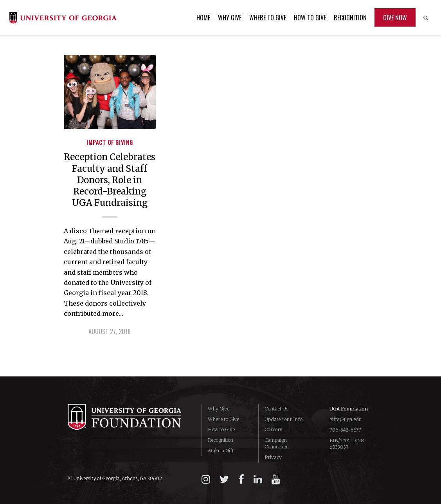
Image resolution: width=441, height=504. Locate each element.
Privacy (273, 457)
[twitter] (224, 479)
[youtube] (276, 479)
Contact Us (276, 409)
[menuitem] (203, 18)
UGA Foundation (349, 409)
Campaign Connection (277, 443)
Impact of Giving (110, 142)
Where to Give (223, 419)
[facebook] (241, 479)
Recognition (220, 440)
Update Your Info (283, 419)
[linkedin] (258, 479)
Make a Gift (221, 451)
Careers (273, 429)
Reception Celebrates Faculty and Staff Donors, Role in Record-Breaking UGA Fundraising (110, 180)
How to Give (221, 429)
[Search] (426, 18)
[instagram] (206, 479)
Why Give (219, 409)
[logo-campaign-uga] (63, 18)
